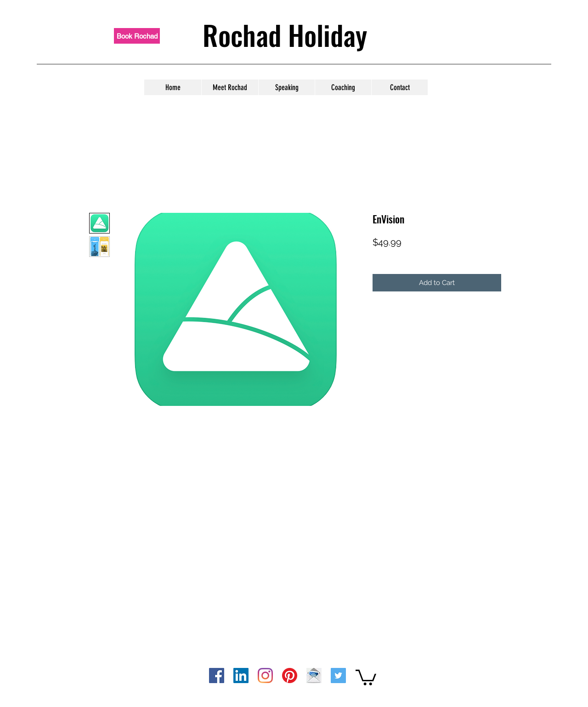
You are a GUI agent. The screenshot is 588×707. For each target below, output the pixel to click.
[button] (366, 677)
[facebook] (217, 676)
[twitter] (338, 676)
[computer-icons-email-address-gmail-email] (314, 676)
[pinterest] (290, 676)
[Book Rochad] (137, 36)
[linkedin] (241, 676)
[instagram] (265, 676)
